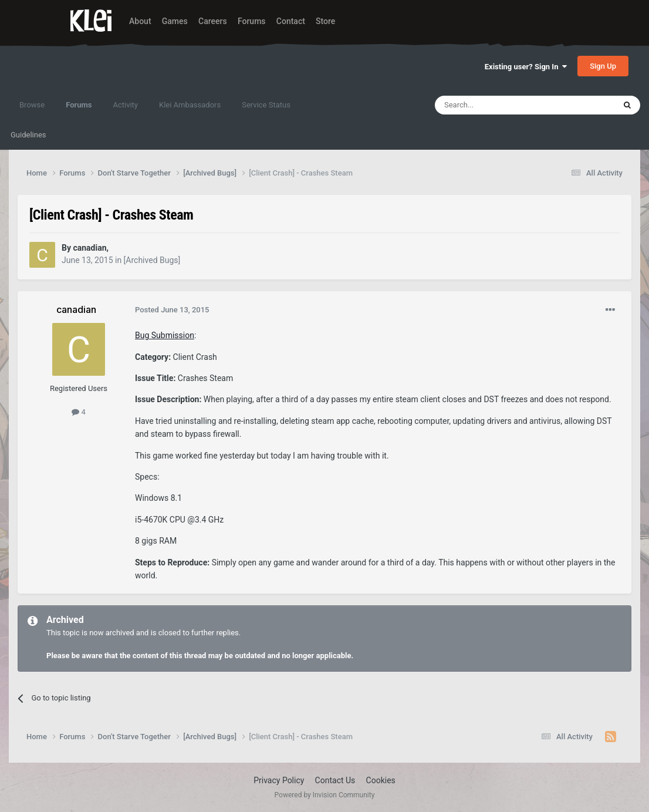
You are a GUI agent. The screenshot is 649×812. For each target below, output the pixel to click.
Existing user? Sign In (526, 67)
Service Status (266, 105)
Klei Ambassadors (190, 105)
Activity (125, 105)
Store (325, 21)
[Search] (497, 105)
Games (175, 21)
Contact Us (335, 780)
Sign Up (603, 66)
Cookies (381, 780)
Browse (32, 105)
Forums (252, 21)
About (140, 21)
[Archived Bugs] (152, 260)
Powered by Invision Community (325, 795)
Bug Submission (165, 335)
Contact (291, 21)
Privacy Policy (279, 780)
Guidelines (28, 135)
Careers (213, 21)
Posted (172, 310)
